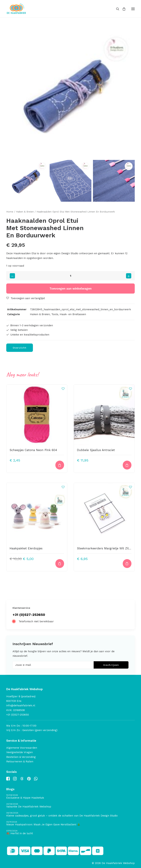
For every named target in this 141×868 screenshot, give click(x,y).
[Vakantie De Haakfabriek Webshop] (70, 806)
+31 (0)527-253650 (29, 615)
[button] (133, 9)
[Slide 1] (27, 181)
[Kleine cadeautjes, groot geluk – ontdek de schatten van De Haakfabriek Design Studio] (70, 814)
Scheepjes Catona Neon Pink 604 (33, 450)
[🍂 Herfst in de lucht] (70, 832)
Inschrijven (111, 665)
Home (10, 212)
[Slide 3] (114, 181)
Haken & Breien (25, 212)
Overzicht (20, 348)
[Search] (116, 9)
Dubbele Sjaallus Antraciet (96, 450)
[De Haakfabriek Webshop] (16, 9)
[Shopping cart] (122, 9)
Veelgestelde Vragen (19, 752)
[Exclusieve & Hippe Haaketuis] (70, 797)
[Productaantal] (70, 276)
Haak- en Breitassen (73, 314)
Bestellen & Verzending (21, 757)
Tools (55, 314)
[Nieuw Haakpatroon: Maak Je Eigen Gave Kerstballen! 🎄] (70, 824)
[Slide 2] (70, 181)
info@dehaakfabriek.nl (21, 705)
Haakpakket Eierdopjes (26, 548)
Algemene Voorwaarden (22, 748)
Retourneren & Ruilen (20, 762)
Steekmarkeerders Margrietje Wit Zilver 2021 (109, 548)
